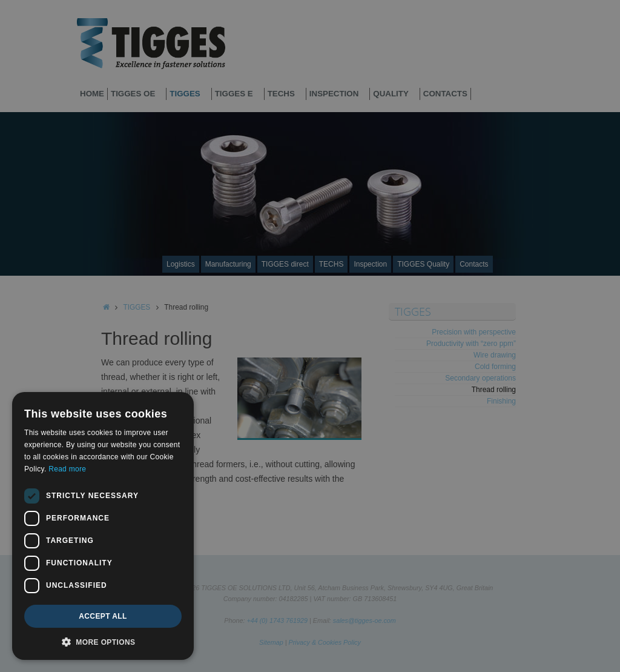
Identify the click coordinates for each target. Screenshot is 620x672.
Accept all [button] (103, 616)
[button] (103, 642)
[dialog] (103, 526)
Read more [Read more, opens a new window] (67, 469)
